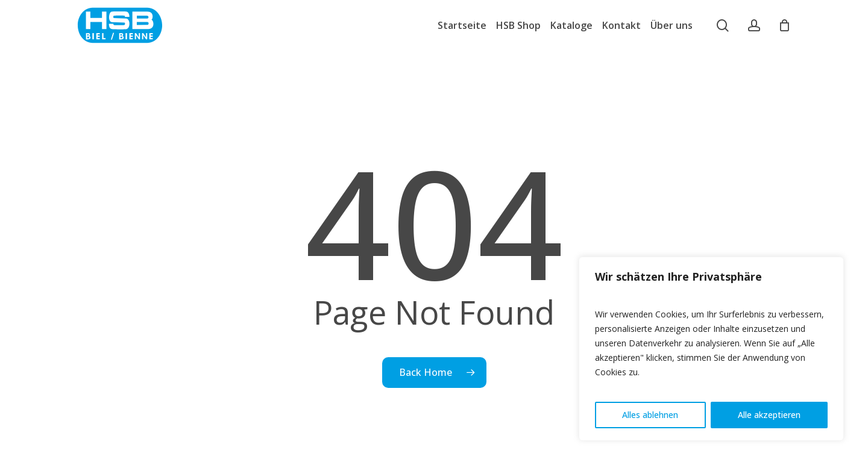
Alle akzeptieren (769, 415)
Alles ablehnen (650, 415)
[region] (711, 349)
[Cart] (785, 25)
